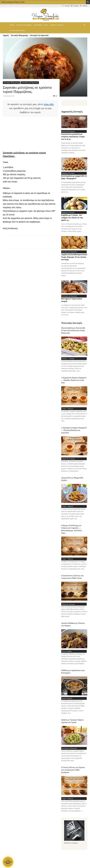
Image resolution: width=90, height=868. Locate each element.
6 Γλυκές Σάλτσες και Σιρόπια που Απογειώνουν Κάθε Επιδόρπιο (73, 776)
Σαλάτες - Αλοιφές (68, 361)
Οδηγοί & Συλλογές (57, 25)
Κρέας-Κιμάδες (66, 704)
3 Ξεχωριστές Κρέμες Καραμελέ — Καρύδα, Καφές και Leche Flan (74, 383)
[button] (85, 25)
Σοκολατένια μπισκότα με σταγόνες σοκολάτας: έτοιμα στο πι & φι (73, 137)
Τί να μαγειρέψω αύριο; (17, 30)
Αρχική (12, 25)
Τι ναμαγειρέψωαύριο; (8, 862)
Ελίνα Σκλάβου (66, 656)
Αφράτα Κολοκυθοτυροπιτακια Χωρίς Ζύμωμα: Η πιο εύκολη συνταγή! (74, 259)
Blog (46, 25)
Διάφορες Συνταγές (68, 174)
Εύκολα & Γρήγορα (68, 132)
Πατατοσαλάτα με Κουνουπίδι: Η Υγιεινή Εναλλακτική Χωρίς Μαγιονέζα (73, 333)
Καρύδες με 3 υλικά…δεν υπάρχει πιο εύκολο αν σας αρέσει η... (72, 219)
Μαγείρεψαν (38, 25)
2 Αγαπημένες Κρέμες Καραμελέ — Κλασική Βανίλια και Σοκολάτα (74, 433)
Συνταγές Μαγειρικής (24, 25)
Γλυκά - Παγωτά (67, 411)
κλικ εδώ (49, 104)
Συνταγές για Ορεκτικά (30, 83)
